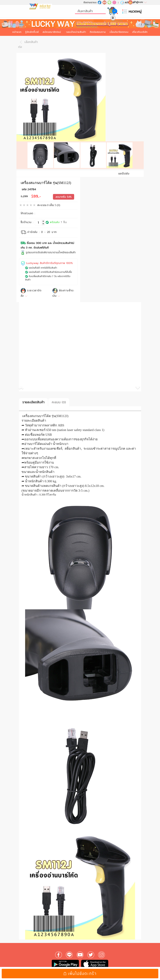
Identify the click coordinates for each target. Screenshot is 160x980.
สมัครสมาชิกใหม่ (52, 32)
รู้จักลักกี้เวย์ (32, 32)
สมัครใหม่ (127, 2)
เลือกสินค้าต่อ (28, 44)
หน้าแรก (17, 32)
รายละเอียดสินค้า (33, 398)
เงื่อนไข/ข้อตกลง (119, 32)
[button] (50, 384)
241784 (32, 185)
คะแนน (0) (59, 398)
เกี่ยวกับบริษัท (140, 32)
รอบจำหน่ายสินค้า (76, 32)
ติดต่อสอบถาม (98, 32)
